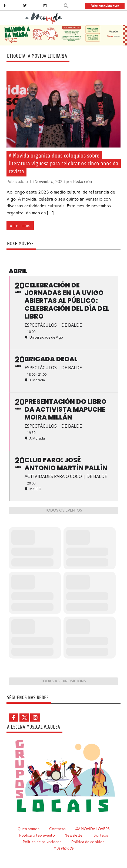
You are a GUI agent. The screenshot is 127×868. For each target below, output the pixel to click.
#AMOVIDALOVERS (93, 829)
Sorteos (101, 835)
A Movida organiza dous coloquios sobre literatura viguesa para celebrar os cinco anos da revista (63, 164)
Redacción (83, 182)
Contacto (57, 829)
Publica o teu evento (37, 835)
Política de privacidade (42, 842)
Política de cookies (88, 842)
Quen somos (29, 829)
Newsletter (74, 835)
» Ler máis (20, 226)
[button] (66, 5)
